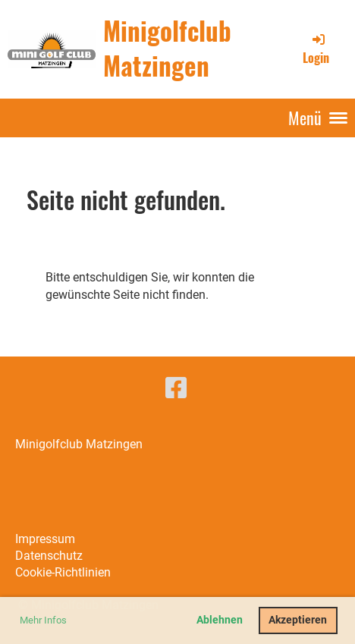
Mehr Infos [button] (43, 620)
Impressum (45, 539)
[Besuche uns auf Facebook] (176, 388)
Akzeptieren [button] (298, 620)
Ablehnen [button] (220, 620)
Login (316, 49)
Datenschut (46, 556)
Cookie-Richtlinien (63, 572)
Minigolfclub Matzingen (167, 49)
